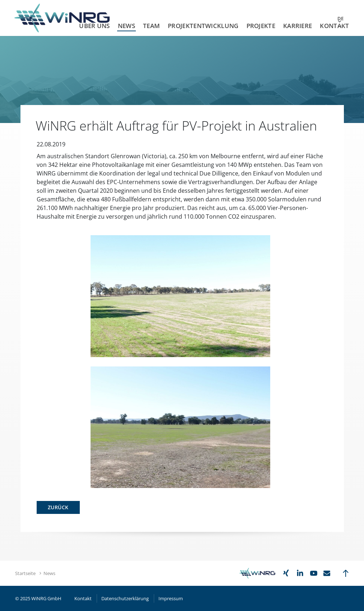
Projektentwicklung (203, 26)
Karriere (298, 26)
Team (151, 26)
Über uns (94, 26)
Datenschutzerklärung (125, 598)
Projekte (261, 26)
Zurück (58, 507)
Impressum (171, 598)
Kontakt (334, 26)
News (126, 26)
